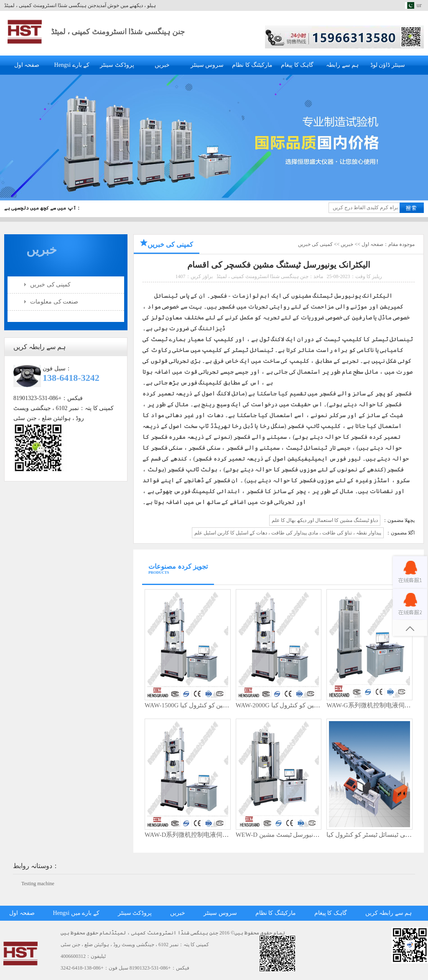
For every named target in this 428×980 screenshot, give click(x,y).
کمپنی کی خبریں (50, 285)
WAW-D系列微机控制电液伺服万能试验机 (202, 835)
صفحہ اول (27, 65)
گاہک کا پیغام (297, 65)
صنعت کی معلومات (54, 302)
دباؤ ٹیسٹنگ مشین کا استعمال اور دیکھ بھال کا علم (325, 520)
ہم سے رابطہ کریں (389, 913)
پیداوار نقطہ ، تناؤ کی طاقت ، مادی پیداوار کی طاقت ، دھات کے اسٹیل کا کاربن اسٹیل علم (288, 533)
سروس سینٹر (207, 65)
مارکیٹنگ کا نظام (252, 65)
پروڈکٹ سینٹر (117, 65)
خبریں (162, 65)
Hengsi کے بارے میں (76, 913)
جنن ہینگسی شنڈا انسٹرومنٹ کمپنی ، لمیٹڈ (118, 32)
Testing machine (38, 884)
